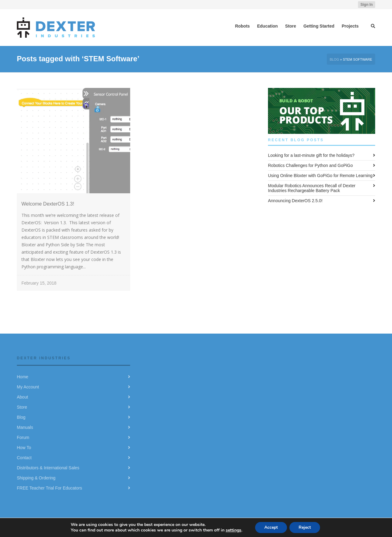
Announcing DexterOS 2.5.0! (295, 201)
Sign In (367, 5)
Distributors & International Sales (48, 468)
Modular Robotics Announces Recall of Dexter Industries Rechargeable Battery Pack (312, 188)
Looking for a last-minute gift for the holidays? (311, 155)
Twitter (330, 5)
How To (24, 448)
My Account (28, 387)
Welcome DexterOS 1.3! (48, 204)
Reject (305, 527)
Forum (23, 437)
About (23, 397)
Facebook (339, 5)
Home (23, 377)
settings (234, 530)
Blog (335, 59)
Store (22, 407)
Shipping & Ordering (36, 478)
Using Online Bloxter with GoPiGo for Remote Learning (320, 176)
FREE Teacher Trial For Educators (49, 488)
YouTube (348, 5)
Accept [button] (271, 527)
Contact (24, 458)
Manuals (25, 427)
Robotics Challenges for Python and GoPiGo (310, 165)
